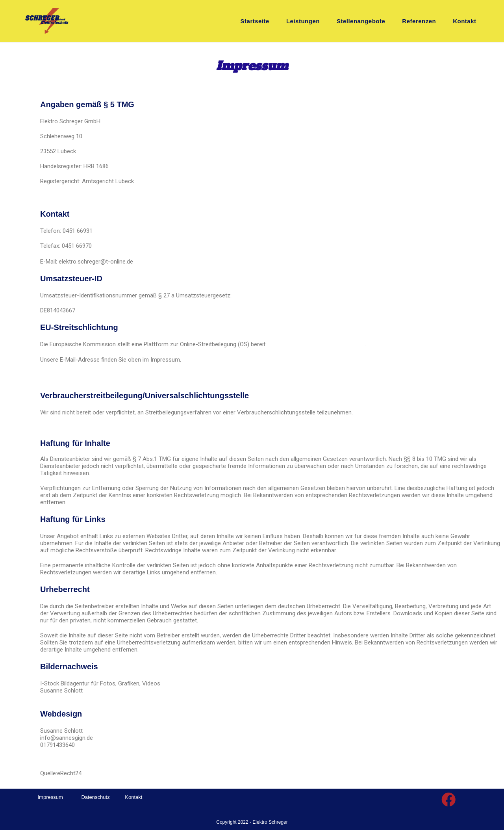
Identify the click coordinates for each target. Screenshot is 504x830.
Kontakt (133, 797)
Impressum (50, 797)
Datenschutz (95, 797)
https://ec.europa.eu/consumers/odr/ (317, 344)
